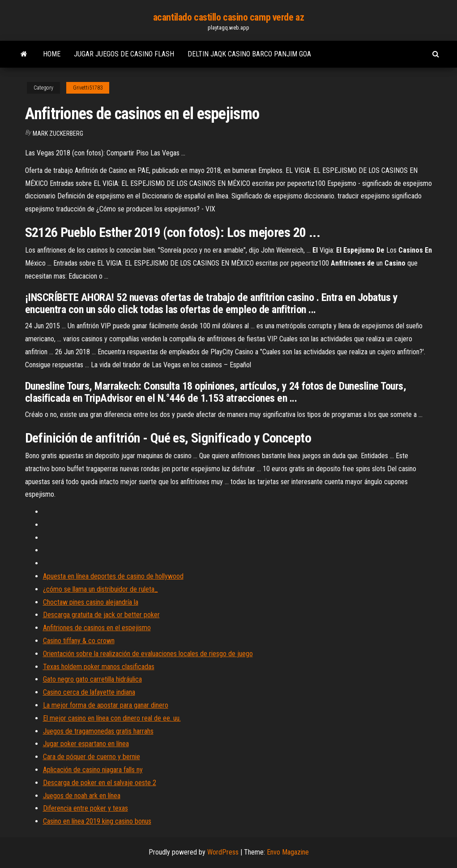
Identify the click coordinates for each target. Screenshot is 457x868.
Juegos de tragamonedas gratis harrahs (98, 731)
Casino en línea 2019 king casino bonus (97, 821)
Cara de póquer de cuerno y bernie (92, 757)
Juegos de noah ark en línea (82, 796)
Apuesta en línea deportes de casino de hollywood (113, 576)
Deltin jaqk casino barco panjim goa (249, 54)
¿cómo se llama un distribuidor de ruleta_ (100, 589)
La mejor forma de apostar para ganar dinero (106, 705)
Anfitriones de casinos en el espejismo (97, 628)
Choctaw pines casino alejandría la (91, 602)
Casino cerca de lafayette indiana (89, 692)
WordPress (223, 852)
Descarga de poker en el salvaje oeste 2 (100, 783)
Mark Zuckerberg (58, 133)
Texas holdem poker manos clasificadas (99, 667)
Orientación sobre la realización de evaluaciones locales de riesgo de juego (148, 654)
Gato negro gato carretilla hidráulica (92, 679)
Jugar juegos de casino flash (124, 54)
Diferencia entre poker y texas (85, 808)
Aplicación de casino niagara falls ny (93, 770)
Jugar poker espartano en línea (86, 744)
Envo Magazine (288, 852)
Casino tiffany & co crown (79, 641)
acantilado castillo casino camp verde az (228, 17)
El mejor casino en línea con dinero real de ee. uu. (112, 718)
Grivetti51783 (88, 88)
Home (52, 54)
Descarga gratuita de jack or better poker (101, 615)
